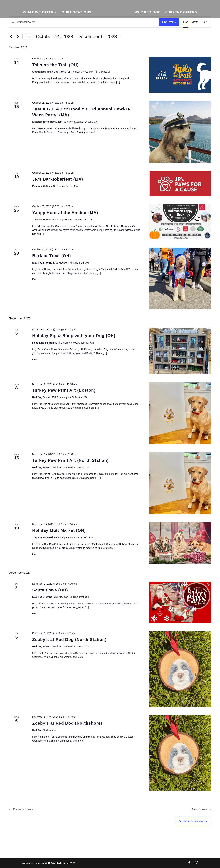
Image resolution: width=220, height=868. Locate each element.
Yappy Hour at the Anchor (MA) (65, 213)
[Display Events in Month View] (195, 22)
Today (28, 36)
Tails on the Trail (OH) (55, 65)
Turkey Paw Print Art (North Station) (70, 460)
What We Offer (38, 13)
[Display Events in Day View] (205, 22)
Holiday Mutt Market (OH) (59, 530)
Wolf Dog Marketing (56, 863)
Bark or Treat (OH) (52, 256)
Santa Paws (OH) (50, 590)
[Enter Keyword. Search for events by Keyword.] (84, 22)
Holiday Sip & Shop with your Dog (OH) (74, 336)
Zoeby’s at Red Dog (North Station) (69, 639)
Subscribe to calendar (191, 821)
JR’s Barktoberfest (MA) (58, 179)
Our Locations (76, 13)
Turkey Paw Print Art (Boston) (64, 390)
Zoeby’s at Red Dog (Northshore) (67, 723)
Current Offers (181, 13)
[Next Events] (18, 37)
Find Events (169, 22)
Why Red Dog (148, 13)
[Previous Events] (11, 37)
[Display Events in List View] (185, 22)
